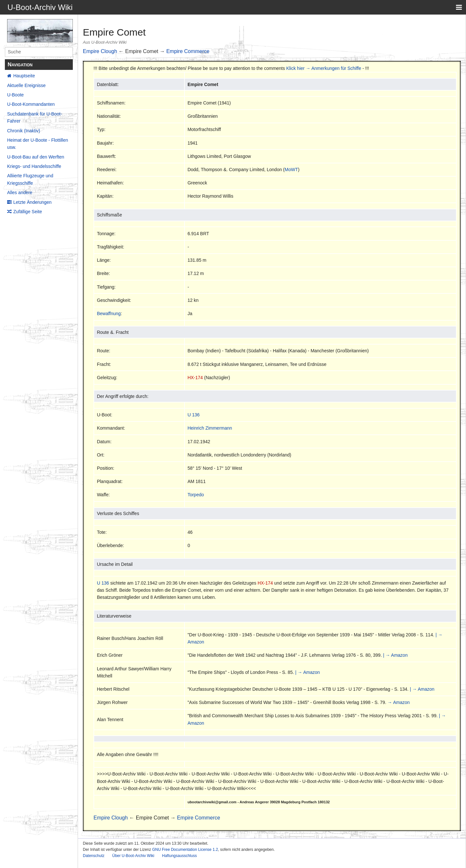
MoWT (291, 170)
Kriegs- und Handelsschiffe (34, 166)
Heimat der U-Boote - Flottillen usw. (38, 144)
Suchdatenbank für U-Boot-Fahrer (35, 117)
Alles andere (20, 192)
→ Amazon (399, 702)
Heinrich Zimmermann (210, 428)
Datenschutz (94, 856)
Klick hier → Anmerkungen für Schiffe (324, 68)
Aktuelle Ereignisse (26, 85)
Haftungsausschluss (179, 856)
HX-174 (195, 378)
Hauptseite (24, 76)
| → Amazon (395, 655)
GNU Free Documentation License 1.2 (185, 850)
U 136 (193, 415)
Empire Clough (100, 51)
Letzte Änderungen (32, 202)
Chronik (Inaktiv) (24, 131)
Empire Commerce (188, 51)
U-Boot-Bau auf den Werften (36, 157)
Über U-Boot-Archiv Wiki (133, 856)
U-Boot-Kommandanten (31, 104)
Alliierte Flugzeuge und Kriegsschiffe (30, 179)
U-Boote (15, 95)
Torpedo (196, 495)
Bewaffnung (109, 313)
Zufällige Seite (28, 212)
